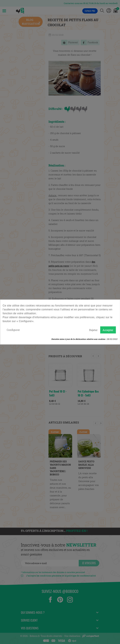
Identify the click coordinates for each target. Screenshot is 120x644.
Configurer (13, 330)
